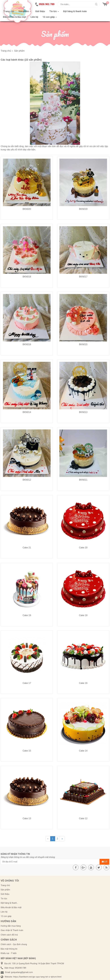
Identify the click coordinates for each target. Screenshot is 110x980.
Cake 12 (83, 818)
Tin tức (4, 899)
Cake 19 (27, 615)
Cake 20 (83, 548)
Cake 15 (27, 751)
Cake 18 (83, 615)
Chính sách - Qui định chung (14, 944)
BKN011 (83, 480)
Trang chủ (5, 885)
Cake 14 (83, 751)
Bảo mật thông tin (9, 949)
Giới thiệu (5, 894)
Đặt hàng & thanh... (9, 903)
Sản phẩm (5, 890)
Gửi (104, 862)
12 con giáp (6, 916)
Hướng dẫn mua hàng (11, 926)
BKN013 (83, 412)
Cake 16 (83, 683)
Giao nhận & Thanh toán (12, 930)
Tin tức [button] (54, 12)
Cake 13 (27, 818)
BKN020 (27, 209)
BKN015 (83, 344)
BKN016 (27, 344)
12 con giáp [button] (50, 18)
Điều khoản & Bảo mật (11, 907)
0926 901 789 (47, 4)
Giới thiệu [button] (40, 11)
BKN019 (83, 209)
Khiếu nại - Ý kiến (9, 953)
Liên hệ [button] (34, 17)
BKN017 (83, 277)
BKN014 (27, 412)
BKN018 (27, 277)
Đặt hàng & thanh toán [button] (75, 11)
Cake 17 (27, 683)
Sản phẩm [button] (25, 12)
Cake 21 (27, 548)
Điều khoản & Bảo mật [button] (15, 17)
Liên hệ (4, 912)
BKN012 (27, 480)
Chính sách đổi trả (9, 935)
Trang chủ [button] (9, 11)
